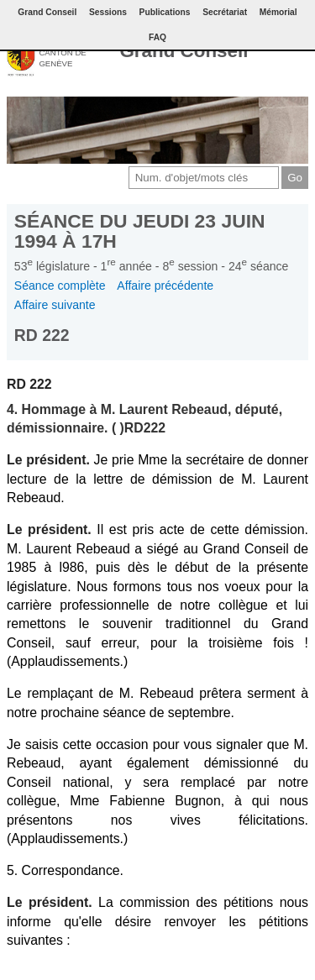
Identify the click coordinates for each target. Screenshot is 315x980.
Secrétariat (225, 12)
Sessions (108, 12)
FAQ (157, 37)
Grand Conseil (184, 51)
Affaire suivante (55, 305)
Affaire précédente (165, 286)
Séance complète (60, 286)
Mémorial (278, 12)
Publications (165, 12)
